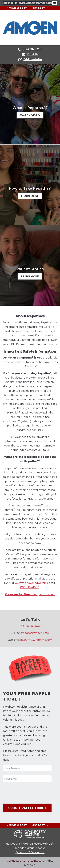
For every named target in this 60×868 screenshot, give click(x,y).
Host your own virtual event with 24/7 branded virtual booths (30, 845)
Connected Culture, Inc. (22, 860)
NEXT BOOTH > (40, 8)
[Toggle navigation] (56, 3)
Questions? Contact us (30, 852)
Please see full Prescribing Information (30, 594)
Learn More (30, 196)
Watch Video (30, 115)
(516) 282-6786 (30, 49)
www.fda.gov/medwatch (30, 583)
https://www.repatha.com (36, 640)
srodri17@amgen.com (35, 633)
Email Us (30, 55)
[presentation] (28, 792)
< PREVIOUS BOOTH (18, 8)
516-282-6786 (33, 626)
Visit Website (30, 60)
